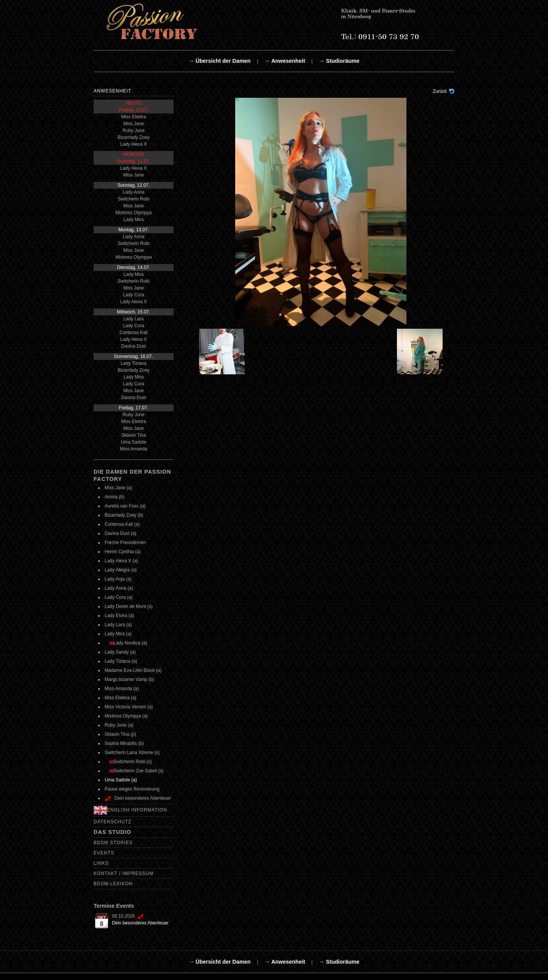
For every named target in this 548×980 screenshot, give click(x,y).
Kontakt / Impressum (123, 873)
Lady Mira (134, 220)
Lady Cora (133, 295)
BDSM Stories (113, 843)
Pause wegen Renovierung (132, 789)
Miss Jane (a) (118, 488)
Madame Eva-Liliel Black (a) (133, 670)
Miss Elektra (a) (120, 698)
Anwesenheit (112, 91)
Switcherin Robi (133, 199)
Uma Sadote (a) (121, 780)
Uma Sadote (134, 442)
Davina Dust (133, 346)
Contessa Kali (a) (122, 524)
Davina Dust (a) (120, 533)
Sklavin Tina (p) (120, 734)
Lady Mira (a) (118, 634)
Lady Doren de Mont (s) (129, 606)
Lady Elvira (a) (119, 616)
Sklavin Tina (134, 435)
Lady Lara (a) (118, 625)
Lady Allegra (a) (121, 570)
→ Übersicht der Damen (219, 61)
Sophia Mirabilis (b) (124, 743)
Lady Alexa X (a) (121, 561)
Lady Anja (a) (118, 579)
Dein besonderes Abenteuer (140, 923)
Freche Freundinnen (125, 542)
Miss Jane (134, 124)
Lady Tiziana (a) (121, 661)
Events (104, 853)
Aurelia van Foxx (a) (125, 506)
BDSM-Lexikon (113, 884)
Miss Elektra (133, 117)
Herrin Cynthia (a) (123, 552)
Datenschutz (112, 822)
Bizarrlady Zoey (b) (124, 515)
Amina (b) (115, 497)
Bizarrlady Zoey (133, 137)
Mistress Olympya (133, 213)
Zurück (440, 91)
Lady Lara (133, 319)
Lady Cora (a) (119, 597)
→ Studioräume (339, 61)
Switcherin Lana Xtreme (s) (132, 752)
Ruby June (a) (119, 725)
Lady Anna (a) (119, 588)
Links (101, 863)
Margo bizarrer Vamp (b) (129, 679)
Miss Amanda (134, 449)
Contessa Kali (134, 332)
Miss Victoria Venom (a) (129, 707)
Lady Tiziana (133, 363)
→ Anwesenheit (285, 61)
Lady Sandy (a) (120, 652)
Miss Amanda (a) (122, 689)
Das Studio (112, 832)
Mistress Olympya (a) (126, 716)
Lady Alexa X (134, 144)
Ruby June (133, 130)
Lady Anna (134, 192)
